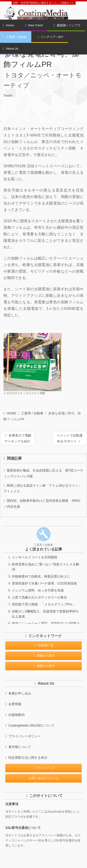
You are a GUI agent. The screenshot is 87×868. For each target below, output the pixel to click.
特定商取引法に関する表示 (26, 758)
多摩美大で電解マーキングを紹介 (18, 438)
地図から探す (43, 666)
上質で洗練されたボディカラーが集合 (39, 597)
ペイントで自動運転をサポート (70, 438)
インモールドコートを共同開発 (35, 557)
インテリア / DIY (51, 37)
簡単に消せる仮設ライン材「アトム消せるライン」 (43, 488)
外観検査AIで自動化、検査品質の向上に (41, 576)
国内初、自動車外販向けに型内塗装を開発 (42, 504)
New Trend (34, 25)
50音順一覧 (43, 645)
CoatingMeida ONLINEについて (30, 725)
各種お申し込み (18, 693)
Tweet (8, 96)
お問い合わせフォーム (44, 778)
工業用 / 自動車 (32, 413)
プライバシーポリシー (23, 736)
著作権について (18, 747)
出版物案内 (15, 715)
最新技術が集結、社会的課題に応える (43, 473)
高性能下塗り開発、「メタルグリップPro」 (44, 604)
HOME (10, 413)
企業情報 (13, 704)
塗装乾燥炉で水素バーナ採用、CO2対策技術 (44, 583)
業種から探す (43, 656)
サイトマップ (43, 768)
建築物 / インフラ (67, 25)
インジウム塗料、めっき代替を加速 (38, 590)
